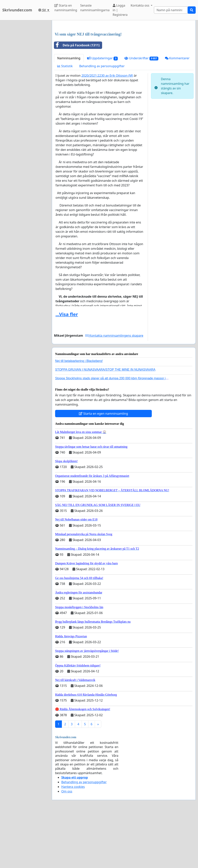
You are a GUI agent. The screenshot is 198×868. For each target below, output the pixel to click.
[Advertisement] (124, 54)
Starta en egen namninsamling (103, 468)
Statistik (65, 120)
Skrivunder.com (17, 10)
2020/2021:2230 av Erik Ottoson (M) (107, 130)
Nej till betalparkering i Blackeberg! (79, 415)
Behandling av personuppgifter (102, 120)
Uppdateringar (102, 112)
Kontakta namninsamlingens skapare (114, 390)
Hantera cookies (73, 841)
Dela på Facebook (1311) (77, 99)
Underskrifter (141, 112)
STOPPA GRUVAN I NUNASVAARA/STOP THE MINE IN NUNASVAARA (105, 424)
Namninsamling (69, 112)
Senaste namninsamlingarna (95, 8)
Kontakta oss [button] (140, 5)
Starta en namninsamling (66, 8)
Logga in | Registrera (120, 10)
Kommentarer (177, 112)
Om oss (67, 845)
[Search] (171, 10)
